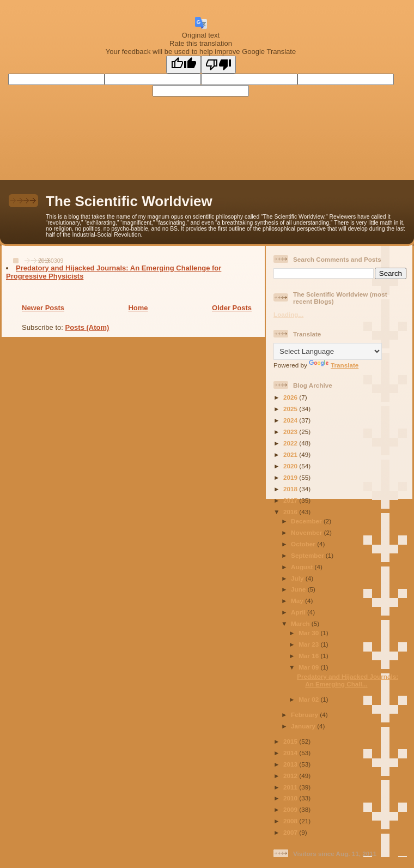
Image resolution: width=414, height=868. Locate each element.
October (304, 544)
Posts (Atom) (87, 327)
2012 (291, 776)
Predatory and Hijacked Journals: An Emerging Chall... (348, 680)
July (298, 578)
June (299, 589)
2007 (291, 832)
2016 (291, 512)
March (301, 623)
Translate (334, 365)
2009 (291, 809)
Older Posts (232, 308)
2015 (291, 741)
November (307, 532)
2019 (291, 477)
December (307, 521)
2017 (291, 500)
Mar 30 (309, 633)
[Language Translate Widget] (328, 351)
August (303, 567)
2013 (291, 764)
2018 (291, 489)
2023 (291, 432)
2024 (291, 420)
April (299, 612)
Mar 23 (309, 644)
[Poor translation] (218, 65)
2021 (291, 454)
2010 (291, 798)
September (308, 555)
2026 (291, 397)
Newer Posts (43, 308)
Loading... (288, 314)
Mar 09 (309, 667)
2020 (291, 466)
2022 (291, 443)
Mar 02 (309, 699)
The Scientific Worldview (129, 201)
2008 (291, 821)
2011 (291, 787)
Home (138, 308)
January (304, 726)
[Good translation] (184, 65)
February (305, 715)
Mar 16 (309, 656)
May (298, 601)
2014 (291, 753)
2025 (291, 409)
